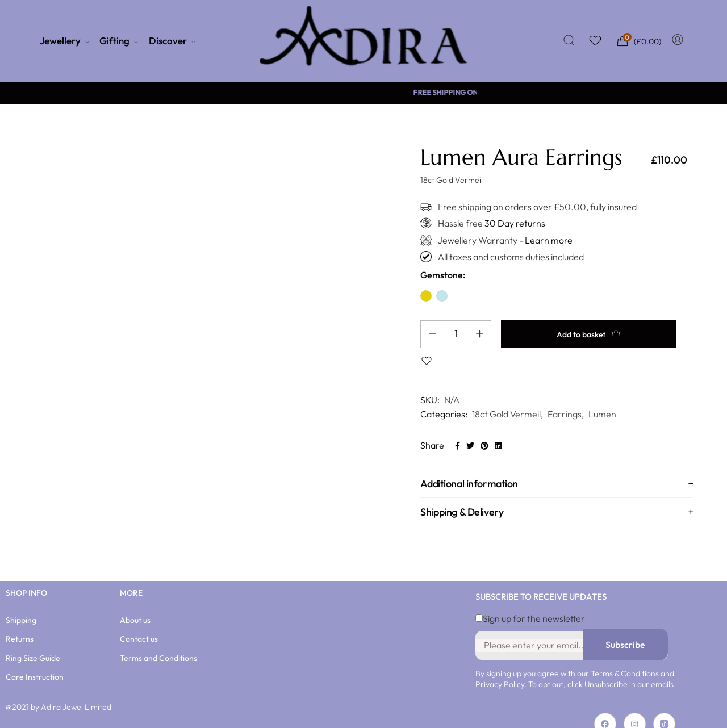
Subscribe (625, 631)
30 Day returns (515, 223)
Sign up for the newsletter (530, 605)
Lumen (602, 401)
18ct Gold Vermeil (506, 401)
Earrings (565, 401)
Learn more (549, 240)
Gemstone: (443, 275)
